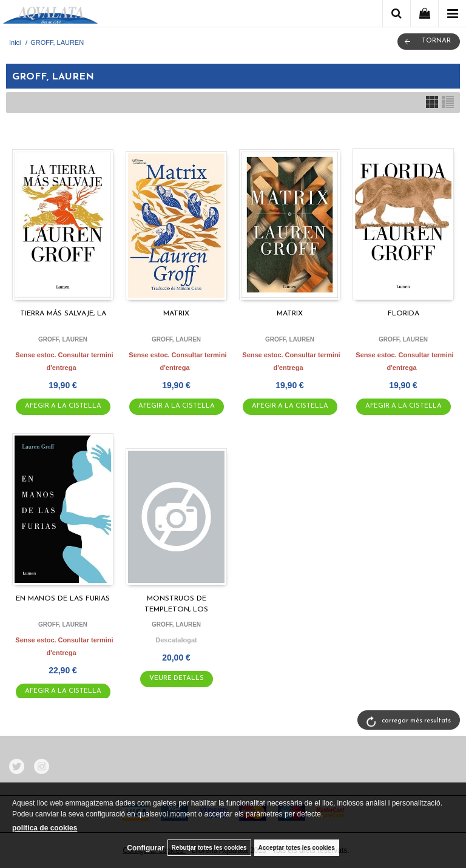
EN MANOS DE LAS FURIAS (63, 599)
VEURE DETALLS (177, 678)
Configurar (145, 848)
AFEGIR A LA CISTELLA (63, 406)
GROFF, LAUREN (63, 339)
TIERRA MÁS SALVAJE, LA (63, 314)
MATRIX (176, 314)
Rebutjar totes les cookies (209, 848)
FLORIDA (404, 314)
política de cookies (45, 828)
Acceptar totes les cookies (297, 848)
